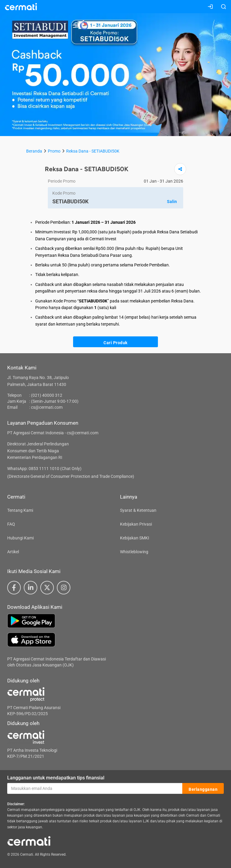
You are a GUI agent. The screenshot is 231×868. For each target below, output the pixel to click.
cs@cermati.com (47, 407)
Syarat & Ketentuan (138, 510)
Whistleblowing (134, 552)
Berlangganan (203, 789)
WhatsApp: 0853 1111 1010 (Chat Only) (44, 469)
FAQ (11, 524)
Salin (172, 202)
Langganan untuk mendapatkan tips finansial (56, 778)
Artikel (13, 552)
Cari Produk (115, 342)
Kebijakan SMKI (135, 538)
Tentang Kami (20, 510)
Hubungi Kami (20, 538)
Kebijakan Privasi (136, 524)
